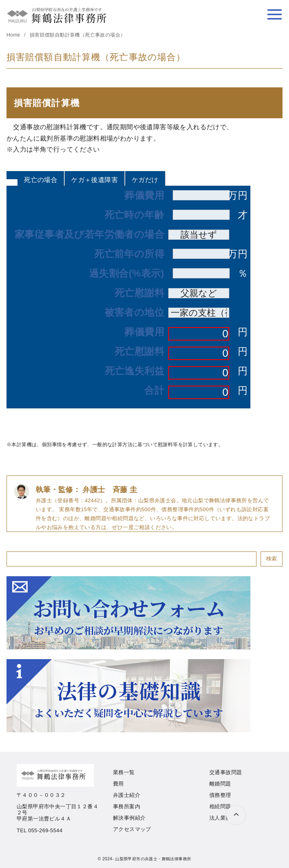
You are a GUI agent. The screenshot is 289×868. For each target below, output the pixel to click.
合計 (154, 391)
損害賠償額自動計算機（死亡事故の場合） (78, 35)
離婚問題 (220, 784)
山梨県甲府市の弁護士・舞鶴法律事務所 (153, 859)
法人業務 (220, 818)
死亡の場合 (41, 180)
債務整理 (220, 795)
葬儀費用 (144, 195)
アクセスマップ (132, 829)
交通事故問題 (226, 772)
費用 (118, 784)
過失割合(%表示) (127, 273)
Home (14, 35)
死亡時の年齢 (134, 215)
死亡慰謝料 (139, 293)
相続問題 (220, 806)
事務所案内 (127, 806)
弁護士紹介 (127, 795)
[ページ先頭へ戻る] (236, 815)
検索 (272, 559)
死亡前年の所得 (129, 254)
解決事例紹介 (129, 818)
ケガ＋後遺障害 (95, 180)
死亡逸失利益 (135, 371)
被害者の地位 (134, 312)
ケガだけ (145, 180)
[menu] (275, 14)
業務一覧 (124, 772)
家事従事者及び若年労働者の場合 (89, 234)
